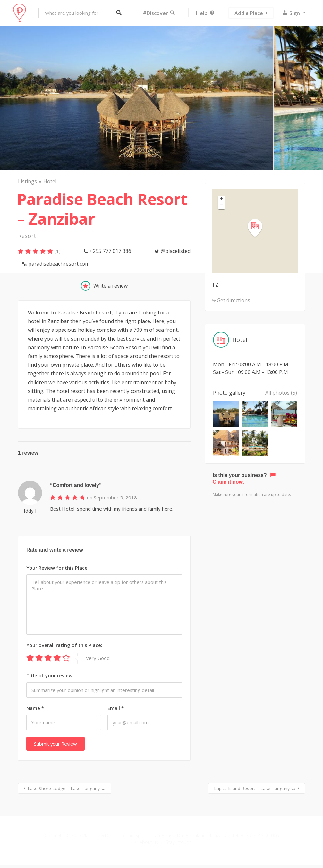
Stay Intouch (178, 842)
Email (116, 708)
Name (35, 708)
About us (149, 842)
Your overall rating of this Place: (64, 645)
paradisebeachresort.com (59, 264)
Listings (27, 181)
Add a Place (249, 13)
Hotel (50, 181)
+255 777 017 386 (110, 251)
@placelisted (176, 251)
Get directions (234, 300)
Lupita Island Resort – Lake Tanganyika (255, 788)
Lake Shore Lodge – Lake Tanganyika (67, 788)
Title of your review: (50, 675)
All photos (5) (281, 393)
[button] (259, 228)
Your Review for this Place (57, 568)
